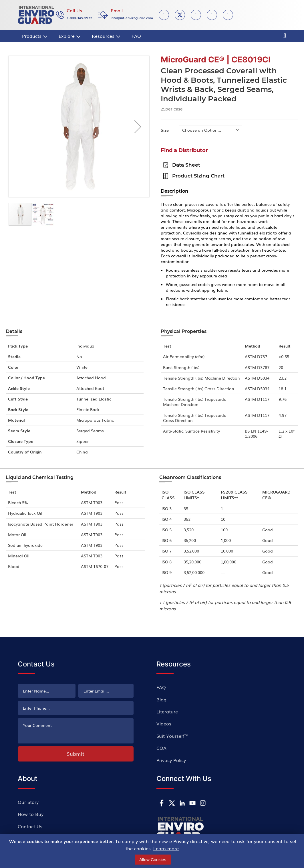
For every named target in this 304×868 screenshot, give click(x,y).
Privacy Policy (171, 760)
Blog (161, 699)
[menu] (97, 36)
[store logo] (36, 15)
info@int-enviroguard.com (132, 18)
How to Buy (31, 814)
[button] (138, 127)
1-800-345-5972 (79, 18)
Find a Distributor (184, 150)
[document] (153, 851)
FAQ (161, 687)
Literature (167, 711)
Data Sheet (180, 165)
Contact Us (30, 826)
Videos (164, 723)
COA (161, 748)
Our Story (28, 802)
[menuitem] (34, 36)
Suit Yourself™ (172, 736)
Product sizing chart (193, 176)
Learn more (166, 848)
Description (174, 191)
